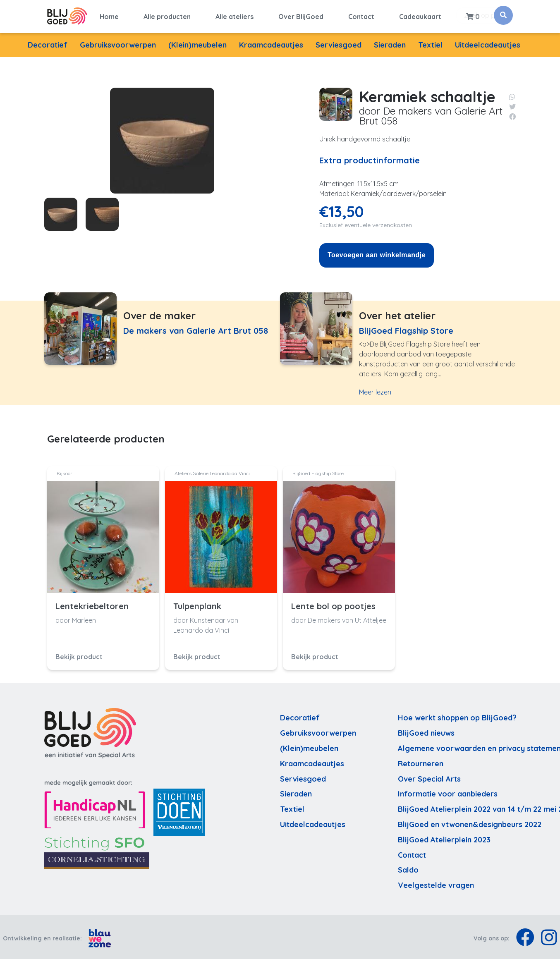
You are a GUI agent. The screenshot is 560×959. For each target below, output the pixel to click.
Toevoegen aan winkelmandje (377, 252)
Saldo (408, 867)
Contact (361, 15)
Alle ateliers (235, 15)
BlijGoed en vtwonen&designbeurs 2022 (470, 822)
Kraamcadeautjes (271, 42)
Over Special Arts (429, 776)
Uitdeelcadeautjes (488, 42)
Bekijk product (79, 654)
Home (109, 15)
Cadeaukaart (420, 15)
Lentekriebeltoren (92, 603)
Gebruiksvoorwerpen (118, 42)
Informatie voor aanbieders (448, 791)
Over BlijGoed (301, 15)
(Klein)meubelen (197, 42)
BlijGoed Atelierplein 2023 (444, 837)
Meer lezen (375, 390)
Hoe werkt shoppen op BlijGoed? (457, 715)
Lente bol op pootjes (333, 603)
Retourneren (421, 761)
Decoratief (48, 42)
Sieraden (390, 42)
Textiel (430, 42)
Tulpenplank (197, 603)
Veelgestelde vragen (436, 883)
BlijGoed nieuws (426, 731)
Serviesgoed (339, 42)
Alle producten (167, 15)
